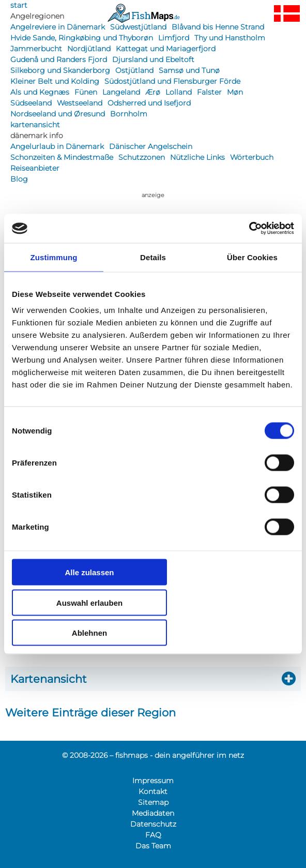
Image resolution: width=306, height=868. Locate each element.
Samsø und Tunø (189, 70)
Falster (209, 92)
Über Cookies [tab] (252, 257)
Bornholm (129, 114)
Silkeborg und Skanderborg (60, 70)
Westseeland (80, 103)
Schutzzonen (142, 157)
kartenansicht (35, 125)
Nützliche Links (197, 157)
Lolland (179, 92)
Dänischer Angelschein (151, 146)
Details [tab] (153, 257)
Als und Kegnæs (40, 92)
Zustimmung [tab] (54, 257)
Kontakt (153, 791)
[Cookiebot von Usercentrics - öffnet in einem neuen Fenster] (249, 229)
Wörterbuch (252, 157)
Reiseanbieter (35, 168)
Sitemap (153, 802)
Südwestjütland (138, 27)
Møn (235, 92)
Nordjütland (89, 49)
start (19, 5)
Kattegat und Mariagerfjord (166, 49)
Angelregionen (37, 16)
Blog (19, 179)
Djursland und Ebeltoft (153, 59)
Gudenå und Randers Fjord (59, 59)
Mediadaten (153, 813)
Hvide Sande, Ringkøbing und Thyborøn (82, 38)
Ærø (153, 92)
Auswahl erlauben (89, 602)
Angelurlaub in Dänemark (57, 146)
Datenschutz (153, 824)
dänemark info (37, 136)
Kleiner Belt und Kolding (55, 81)
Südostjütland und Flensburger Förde (172, 81)
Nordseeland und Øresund (58, 114)
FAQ (153, 835)
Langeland (121, 92)
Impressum (153, 781)
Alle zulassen (89, 572)
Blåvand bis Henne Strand (218, 27)
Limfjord (174, 38)
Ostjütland (134, 70)
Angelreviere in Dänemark (58, 27)
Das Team (153, 846)
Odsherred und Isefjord (149, 103)
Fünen (86, 92)
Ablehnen (89, 633)
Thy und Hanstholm (230, 38)
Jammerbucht (36, 49)
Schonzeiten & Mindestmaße (62, 157)
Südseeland (31, 103)
